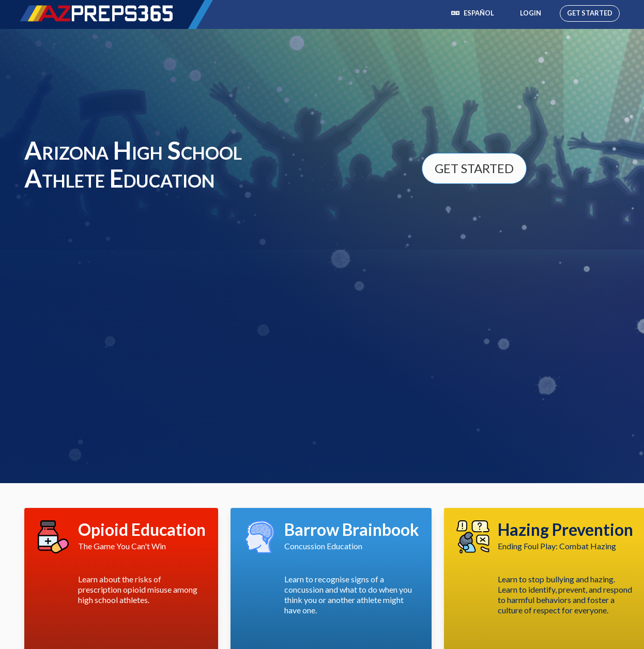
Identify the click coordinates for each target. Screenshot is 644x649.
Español (473, 13)
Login (531, 13)
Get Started (590, 13)
